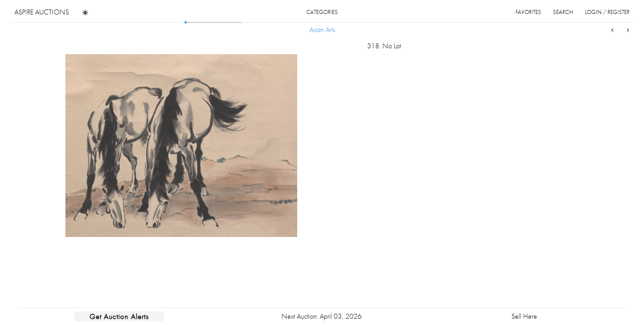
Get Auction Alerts (119, 316)
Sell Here (524, 316)
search (563, 12)
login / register (607, 12)
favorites (528, 12)
